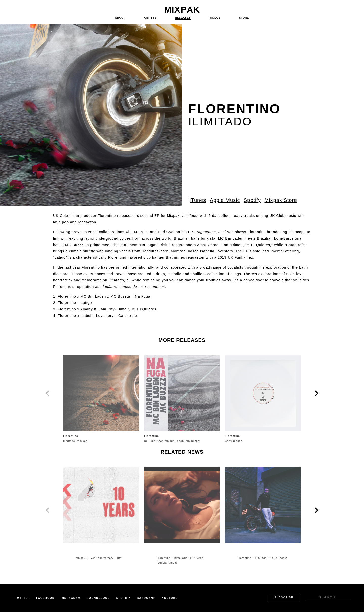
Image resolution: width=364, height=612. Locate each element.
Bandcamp (146, 598)
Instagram (71, 598)
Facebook (45, 598)
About (120, 18)
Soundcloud (98, 598)
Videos (215, 18)
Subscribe (284, 597)
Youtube (170, 598)
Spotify (252, 200)
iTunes (198, 200)
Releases (183, 18)
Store (244, 18)
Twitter (22, 598)
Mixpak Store (281, 200)
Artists (150, 18)
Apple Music (225, 200)
